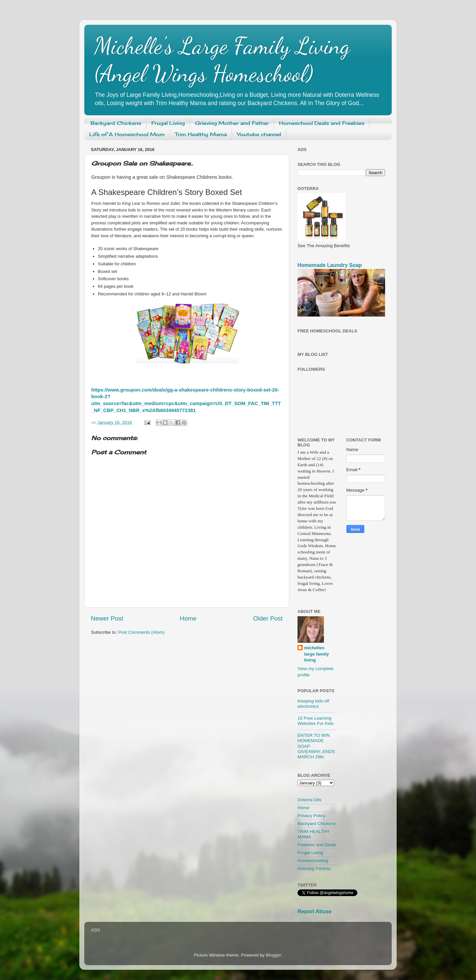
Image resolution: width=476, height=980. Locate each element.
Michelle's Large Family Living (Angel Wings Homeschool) (222, 60)
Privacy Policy (311, 816)
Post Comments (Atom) (141, 632)
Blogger (273, 955)
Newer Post (107, 618)
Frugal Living (168, 123)
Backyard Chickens (116, 123)
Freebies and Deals (317, 845)
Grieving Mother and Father (232, 123)
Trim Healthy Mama (201, 134)
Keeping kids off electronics (313, 704)
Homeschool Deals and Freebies (322, 123)
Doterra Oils (309, 800)
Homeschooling (313, 861)
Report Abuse (315, 911)
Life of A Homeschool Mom (127, 134)
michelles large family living (317, 654)
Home (188, 618)
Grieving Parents (314, 868)
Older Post (268, 618)
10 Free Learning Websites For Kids (316, 721)
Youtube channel (259, 134)
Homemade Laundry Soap (330, 265)
